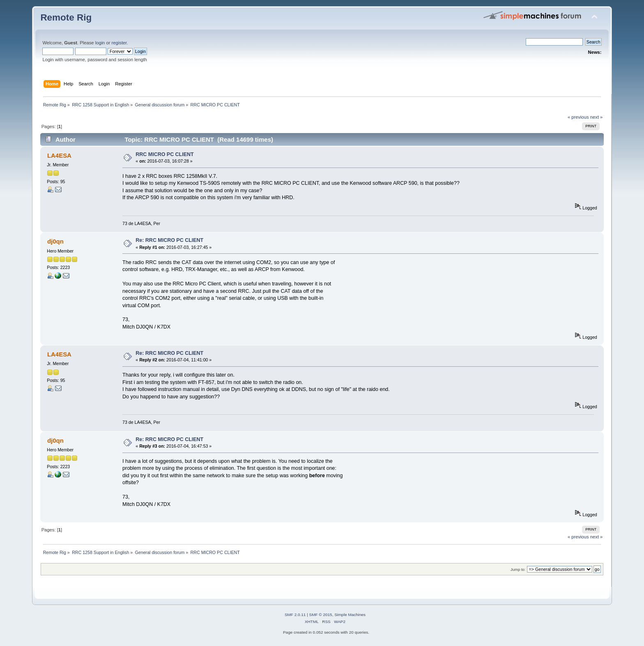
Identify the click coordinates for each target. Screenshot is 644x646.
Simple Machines (350, 615)
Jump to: (518, 569)
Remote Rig (66, 17)
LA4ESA (59, 155)
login (100, 43)
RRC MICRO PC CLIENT (164, 154)
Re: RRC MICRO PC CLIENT (169, 240)
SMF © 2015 (321, 615)
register (119, 43)
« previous (578, 117)
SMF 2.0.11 (295, 615)
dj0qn (55, 241)
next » (597, 117)
